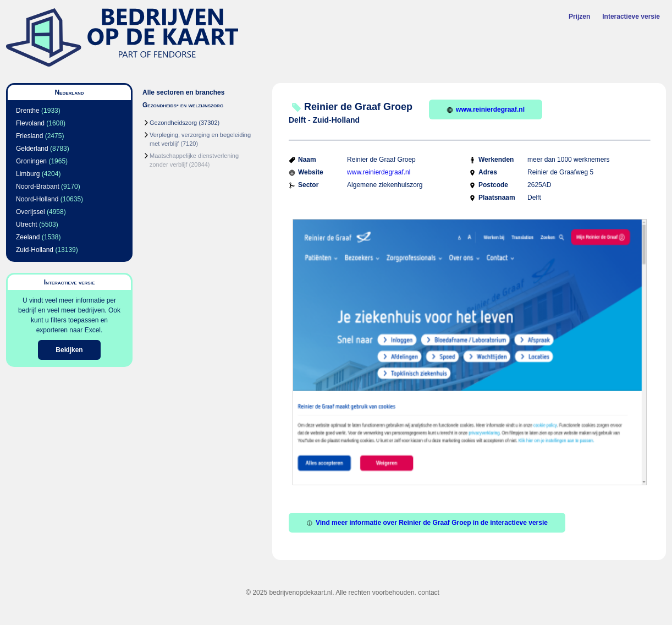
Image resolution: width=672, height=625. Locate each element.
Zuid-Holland (35, 250)
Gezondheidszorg (173, 123)
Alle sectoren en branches (183, 92)
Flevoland (30, 123)
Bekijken (69, 350)
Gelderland (32, 149)
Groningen (31, 161)
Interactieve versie (631, 17)
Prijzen (579, 17)
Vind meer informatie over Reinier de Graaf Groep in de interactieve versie (427, 523)
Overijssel (31, 212)
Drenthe (28, 111)
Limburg (28, 174)
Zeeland (28, 237)
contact (429, 593)
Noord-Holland (37, 199)
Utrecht (27, 224)
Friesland (29, 136)
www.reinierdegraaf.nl (486, 109)
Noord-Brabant (38, 187)
